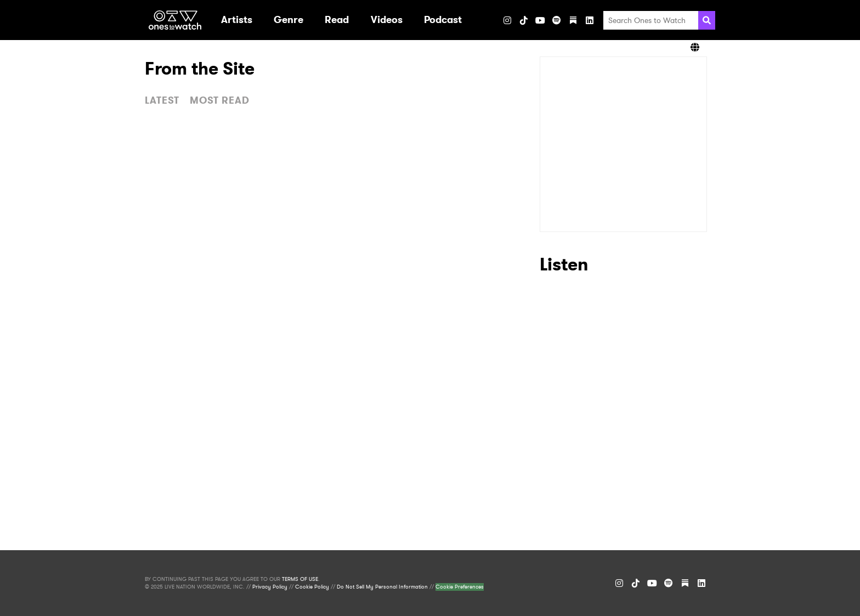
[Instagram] (507, 20)
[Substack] (573, 20)
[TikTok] (524, 20)
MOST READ (220, 100)
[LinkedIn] (590, 20)
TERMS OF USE (300, 579)
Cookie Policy (312, 587)
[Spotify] (557, 20)
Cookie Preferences (460, 587)
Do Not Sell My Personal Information (382, 587)
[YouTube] (540, 20)
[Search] (707, 20)
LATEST (162, 100)
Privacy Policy (270, 587)
